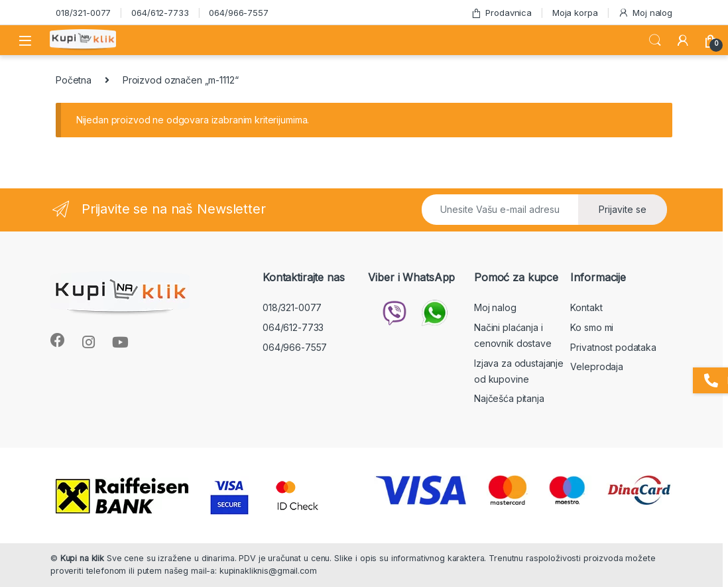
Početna (74, 80)
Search (655, 40)
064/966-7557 (238, 13)
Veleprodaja (596, 366)
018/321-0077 (83, 13)
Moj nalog (645, 13)
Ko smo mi (592, 327)
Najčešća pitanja (509, 398)
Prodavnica (501, 13)
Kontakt (586, 307)
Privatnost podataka (613, 347)
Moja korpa (575, 13)
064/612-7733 (160, 13)
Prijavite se (623, 209)
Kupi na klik (82, 558)
